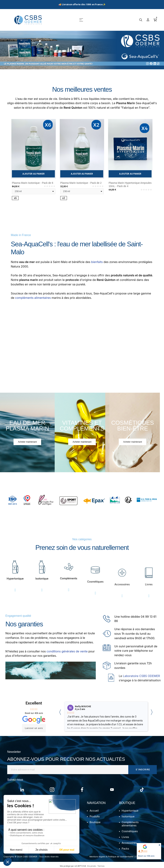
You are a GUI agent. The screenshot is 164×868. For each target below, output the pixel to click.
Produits (95, 816)
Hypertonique (130, 811)
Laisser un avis (34, 728)
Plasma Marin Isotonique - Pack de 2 (81, 183)
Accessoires (129, 843)
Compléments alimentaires (130, 824)
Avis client (22, 828)
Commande (23, 816)
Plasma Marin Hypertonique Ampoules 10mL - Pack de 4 (130, 184)
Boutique (95, 822)
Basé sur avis (146, 856)
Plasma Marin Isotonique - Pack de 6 (33, 183)
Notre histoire (61, 811)
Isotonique (128, 816)
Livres (125, 837)
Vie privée (91, 866)
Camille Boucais (84, 706)
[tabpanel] (34, 163)
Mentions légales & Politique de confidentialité (111, 857)
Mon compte (24, 811)
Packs (125, 849)
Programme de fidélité (30, 834)
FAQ (19, 822)
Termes (101, 866)
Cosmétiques (130, 831)
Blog (56, 816)
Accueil (94, 811)
